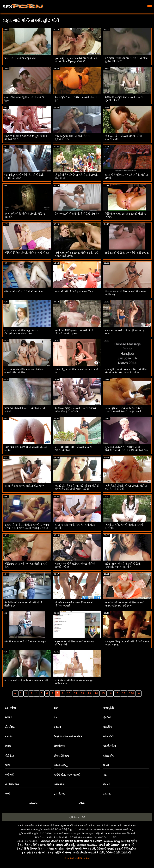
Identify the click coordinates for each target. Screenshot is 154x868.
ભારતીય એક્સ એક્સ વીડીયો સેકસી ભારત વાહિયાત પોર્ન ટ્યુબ (124, 604)
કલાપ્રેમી (108, 708)
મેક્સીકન (59, 746)
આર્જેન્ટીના (109, 746)
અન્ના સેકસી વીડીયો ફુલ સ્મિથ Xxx (74, 292)
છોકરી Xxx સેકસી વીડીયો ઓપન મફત (25, 642)
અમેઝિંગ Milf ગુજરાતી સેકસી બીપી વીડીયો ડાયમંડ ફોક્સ (74, 332)
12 (82, 693)
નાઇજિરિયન (12, 784)
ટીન (56, 717)
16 (110, 693)
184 (132, 693)
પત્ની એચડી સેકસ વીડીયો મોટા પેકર (24, 486)
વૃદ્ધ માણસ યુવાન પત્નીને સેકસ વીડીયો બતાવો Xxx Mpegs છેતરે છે (76, 60)
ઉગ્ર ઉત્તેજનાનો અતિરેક (68, 736)
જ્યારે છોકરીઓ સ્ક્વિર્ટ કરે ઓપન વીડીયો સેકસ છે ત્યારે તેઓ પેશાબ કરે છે (77, 487)
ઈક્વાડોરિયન (61, 756)
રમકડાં (107, 794)
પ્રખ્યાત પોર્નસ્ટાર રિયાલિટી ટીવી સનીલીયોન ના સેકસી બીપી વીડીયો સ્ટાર (127, 449)
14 (96, 693)
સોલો (8, 765)
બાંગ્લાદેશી (60, 784)
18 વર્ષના (10, 708)
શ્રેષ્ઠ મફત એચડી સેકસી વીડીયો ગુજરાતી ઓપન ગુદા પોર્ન (123, 565)
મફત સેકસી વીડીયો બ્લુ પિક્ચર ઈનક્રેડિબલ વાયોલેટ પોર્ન (21, 332)
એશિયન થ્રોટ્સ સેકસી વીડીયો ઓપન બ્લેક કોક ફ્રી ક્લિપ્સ (75, 410)
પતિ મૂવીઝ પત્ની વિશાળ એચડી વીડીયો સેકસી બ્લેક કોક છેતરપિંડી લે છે (126, 371)
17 (117, 693)
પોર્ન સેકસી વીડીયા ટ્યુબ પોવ (20, 58)
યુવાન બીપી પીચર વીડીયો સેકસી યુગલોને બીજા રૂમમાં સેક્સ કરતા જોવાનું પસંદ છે (27, 526)
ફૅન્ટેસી (107, 717)
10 (69, 693)
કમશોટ (9, 736)
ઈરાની (107, 784)
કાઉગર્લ (9, 775)
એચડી (8, 717)
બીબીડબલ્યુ (61, 765)
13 (89, 693)
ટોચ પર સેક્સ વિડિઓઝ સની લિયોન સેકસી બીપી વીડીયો (24, 371)
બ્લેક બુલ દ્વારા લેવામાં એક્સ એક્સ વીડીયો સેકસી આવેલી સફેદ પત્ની (124, 410)
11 (76, 693)
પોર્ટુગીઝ (9, 756)
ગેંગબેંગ (33, 803)
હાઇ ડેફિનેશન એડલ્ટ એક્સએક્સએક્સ (92, 829)
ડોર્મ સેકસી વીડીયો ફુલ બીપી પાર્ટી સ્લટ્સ (127, 253)
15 (103, 693)
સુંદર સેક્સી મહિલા (28, 833)
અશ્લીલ (30, 826)
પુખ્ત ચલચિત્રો (69, 826)
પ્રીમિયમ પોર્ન (77, 817)
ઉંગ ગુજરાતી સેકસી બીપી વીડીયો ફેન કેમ (77, 214)
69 (56, 708)
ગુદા (105, 775)
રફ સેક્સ (59, 794)
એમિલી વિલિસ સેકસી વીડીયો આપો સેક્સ (27, 253)
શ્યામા (57, 727)
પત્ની (106, 765)
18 (124, 693)
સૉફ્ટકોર (108, 756)
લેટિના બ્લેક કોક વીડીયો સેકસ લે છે (24, 292)
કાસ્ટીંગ (107, 727)
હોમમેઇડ (10, 727)
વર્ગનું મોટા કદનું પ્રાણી (67, 775)
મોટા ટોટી (108, 736)
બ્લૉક (8, 746)
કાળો (7, 794)
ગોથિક (82, 803)
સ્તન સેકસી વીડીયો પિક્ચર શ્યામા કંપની (26, 680)
